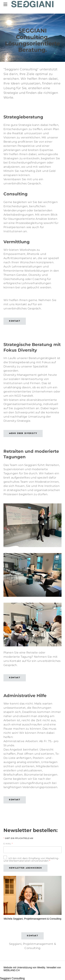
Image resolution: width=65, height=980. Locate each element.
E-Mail (8, 844)
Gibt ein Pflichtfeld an (18, 838)
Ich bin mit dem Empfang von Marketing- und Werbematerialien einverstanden (31, 860)
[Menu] (6, 4)
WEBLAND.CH (12, 970)
